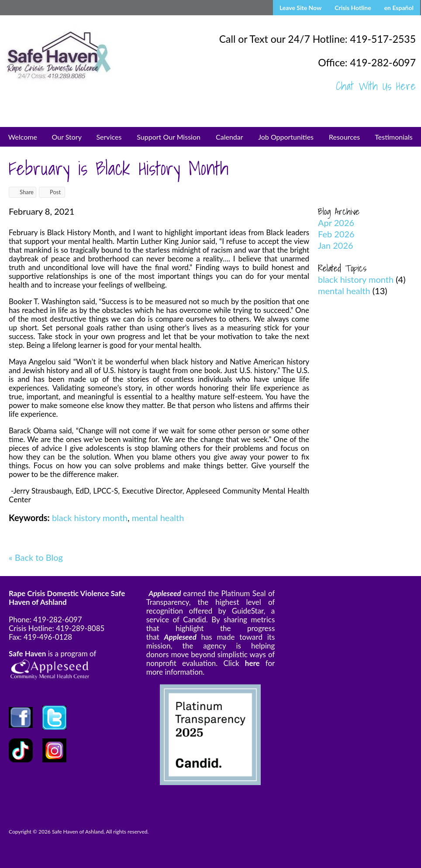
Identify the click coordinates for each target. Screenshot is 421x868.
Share (22, 192)
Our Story (67, 137)
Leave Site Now (300, 8)
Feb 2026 (336, 234)
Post (51, 192)
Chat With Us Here (376, 86)
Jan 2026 (336, 245)
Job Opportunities (286, 137)
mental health (158, 518)
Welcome (23, 137)
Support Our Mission (169, 137)
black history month (90, 518)
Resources (344, 137)
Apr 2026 (336, 223)
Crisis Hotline (353, 8)
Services (109, 137)
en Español (399, 8)
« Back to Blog (36, 557)
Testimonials (393, 137)
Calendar (229, 137)
